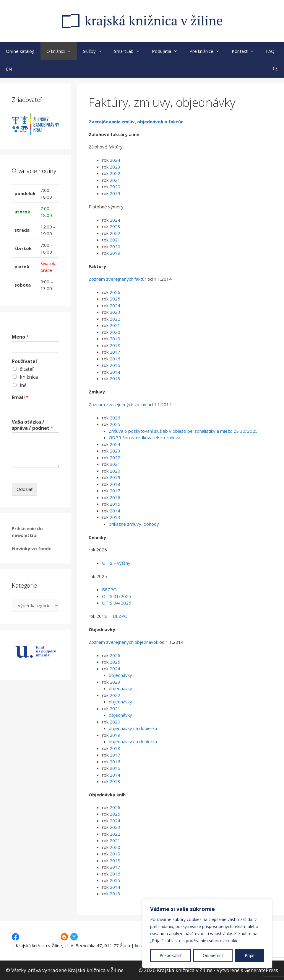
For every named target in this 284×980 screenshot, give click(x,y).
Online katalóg (20, 51)
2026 (115, 292)
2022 (115, 173)
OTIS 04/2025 (117, 603)
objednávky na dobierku (133, 728)
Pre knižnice (208, 51)
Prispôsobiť (170, 955)
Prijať (250, 955)
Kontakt (246, 51)
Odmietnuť (213, 955)
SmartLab (130, 51)
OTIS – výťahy (116, 563)
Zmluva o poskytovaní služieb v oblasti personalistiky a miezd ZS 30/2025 (183, 431)
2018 (115, 345)
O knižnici (62, 51)
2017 (115, 352)
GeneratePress (261, 970)
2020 (115, 187)
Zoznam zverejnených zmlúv (117, 404)
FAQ (270, 51)
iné (23, 385)
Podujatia (168, 51)
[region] (207, 934)
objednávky (120, 675)
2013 (115, 378)
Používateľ (24, 361)
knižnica (29, 377)
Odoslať (25, 489)
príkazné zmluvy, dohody (134, 524)
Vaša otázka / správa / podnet (33, 425)
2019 (115, 193)
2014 (114, 372)
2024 (115, 160)
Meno (20, 337)
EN (9, 69)
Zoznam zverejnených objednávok (123, 642)
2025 (115, 299)
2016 (114, 359)
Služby (96, 51)
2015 (114, 365)
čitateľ (27, 369)
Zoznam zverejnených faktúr (117, 279)
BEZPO (109, 589)
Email (20, 397)
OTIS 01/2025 (117, 596)
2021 (115, 180)
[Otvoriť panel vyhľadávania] (275, 69)
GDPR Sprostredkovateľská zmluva (145, 437)
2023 (115, 167)
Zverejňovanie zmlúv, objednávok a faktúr (136, 122)
